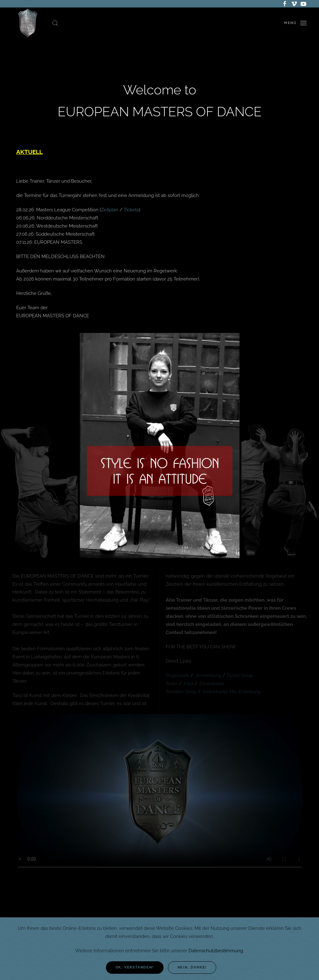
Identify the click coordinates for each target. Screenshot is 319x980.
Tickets (131, 210)
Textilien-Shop (181, 692)
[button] (55, 23)
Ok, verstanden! (135, 967)
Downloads (212, 684)
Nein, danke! (192, 967)
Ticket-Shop (240, 675)
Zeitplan (110, 210)
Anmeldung (208, 675)
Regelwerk (178, 675)
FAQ (189, 684)
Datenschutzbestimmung (216, 951)
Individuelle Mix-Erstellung (232, 692)
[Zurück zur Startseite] (28, 23)
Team (172, 684)
